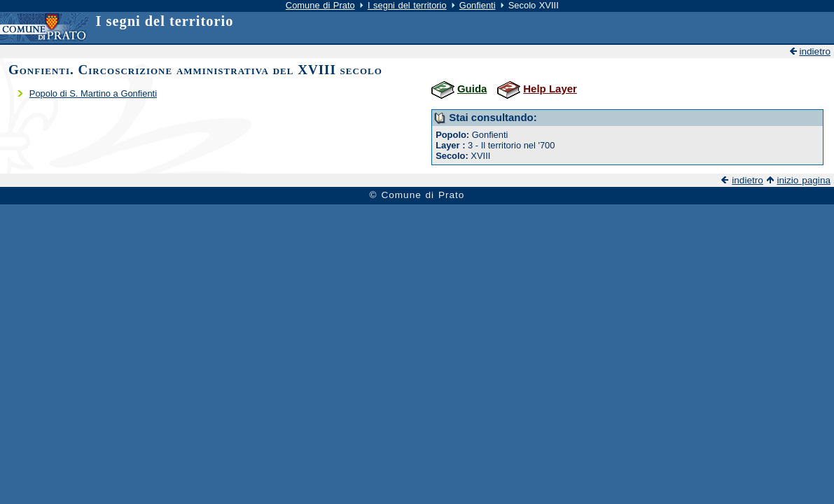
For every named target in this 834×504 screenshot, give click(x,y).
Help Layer (550, 89)
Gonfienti (478, 5)
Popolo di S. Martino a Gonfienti (93, 93)
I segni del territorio (407, 5)
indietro (815, 51)
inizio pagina (804, 180)
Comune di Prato (320, 5)
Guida (472, 89)
